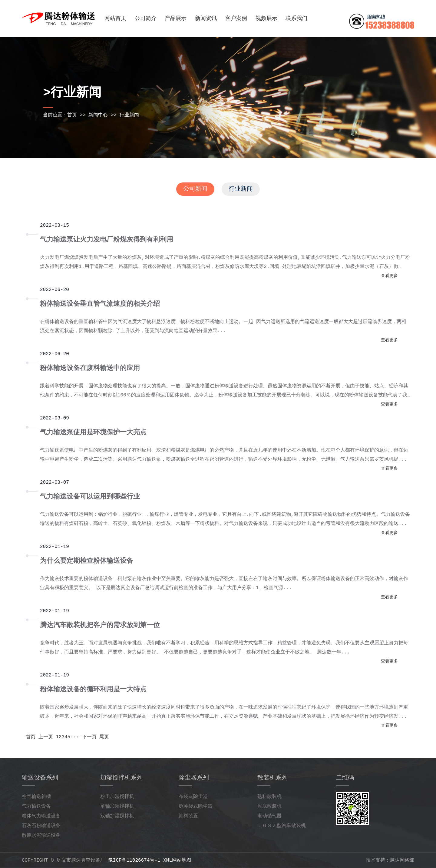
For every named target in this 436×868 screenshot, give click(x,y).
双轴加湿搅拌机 (117, 816)
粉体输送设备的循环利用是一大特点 (93, 690)
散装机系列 (272, 778)
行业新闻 (129, 115)
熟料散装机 (269, 797)
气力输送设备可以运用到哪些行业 (90, 497)
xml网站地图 (177, 860)
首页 (72, 115)
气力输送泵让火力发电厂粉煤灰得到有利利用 (107, 240)
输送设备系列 (40, 778)
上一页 (46, 737)
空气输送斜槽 (36, 797)
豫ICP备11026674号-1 (134, 860)
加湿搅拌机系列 (121, 778)
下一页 (89, 737)
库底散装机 (269, 806)
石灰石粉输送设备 (41, 826)
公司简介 (146, 18)
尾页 (104, 737)
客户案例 (236, 18)
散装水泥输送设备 (41, 836)
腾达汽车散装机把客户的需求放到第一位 (100, 625)
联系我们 (296, 18)
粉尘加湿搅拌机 (117, 797)
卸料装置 (188, 816)
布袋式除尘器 (193, 797)
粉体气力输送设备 (41, 816)
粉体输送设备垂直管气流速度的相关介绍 (100, 304)
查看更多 (389, 276)
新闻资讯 (206, 18)
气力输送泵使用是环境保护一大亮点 (93, 433)
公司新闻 (195, 189)
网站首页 (115, 18)
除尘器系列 (194, 778)
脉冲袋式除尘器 (196, 806)
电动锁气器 (269, 816)
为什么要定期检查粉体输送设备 (87, 561)
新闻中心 (98, 115)
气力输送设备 (36, 806)
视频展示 (266, 18)
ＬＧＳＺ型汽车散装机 (282, 826)
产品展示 (176, 18)
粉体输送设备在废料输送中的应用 (90, 368)
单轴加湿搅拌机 (117, 806)
